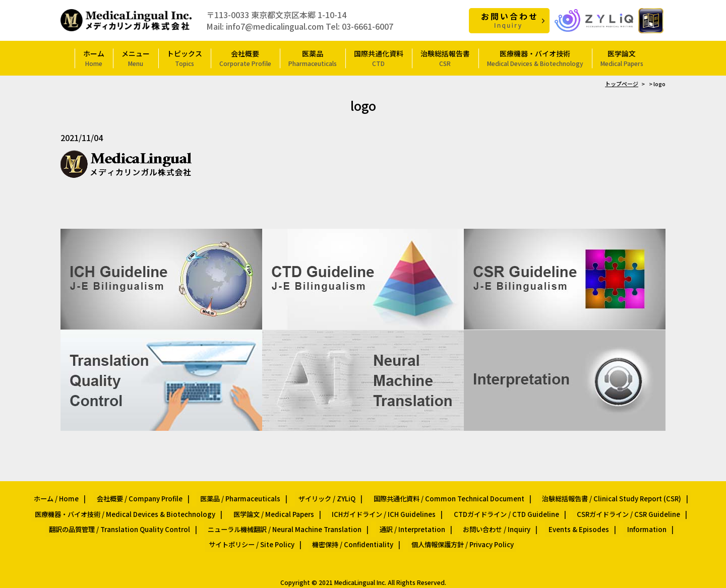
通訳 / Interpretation (366, 519)
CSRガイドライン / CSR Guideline (615, 507)
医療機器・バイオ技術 (535, 58)
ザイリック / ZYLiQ (324, 496)
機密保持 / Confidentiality (304, 531)
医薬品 (313, 58)
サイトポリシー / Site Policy (655, 519)
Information (581, 519)
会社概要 (245, 58)
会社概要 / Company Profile (149, 496)
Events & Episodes (520, 519)
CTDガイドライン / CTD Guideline (499, 507)
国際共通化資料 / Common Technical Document (439, 496)
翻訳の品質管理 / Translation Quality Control (86, 519)
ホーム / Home (72, 496)
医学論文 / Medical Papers (279, 507)
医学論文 (622, 58)
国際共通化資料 (379, 58)
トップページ (622, 83)
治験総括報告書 (445, 58)
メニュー (136, 58)
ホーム (94, 58)
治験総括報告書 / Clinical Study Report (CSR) (595, 496)
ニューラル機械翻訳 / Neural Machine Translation (245, 519)
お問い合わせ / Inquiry (444, 519)
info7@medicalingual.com (275, 26)
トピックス (185, 58)
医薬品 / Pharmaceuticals (243, 496)
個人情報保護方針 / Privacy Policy (407, 531)
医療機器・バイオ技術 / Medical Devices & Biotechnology (137, 507)
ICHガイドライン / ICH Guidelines (383, 507)
